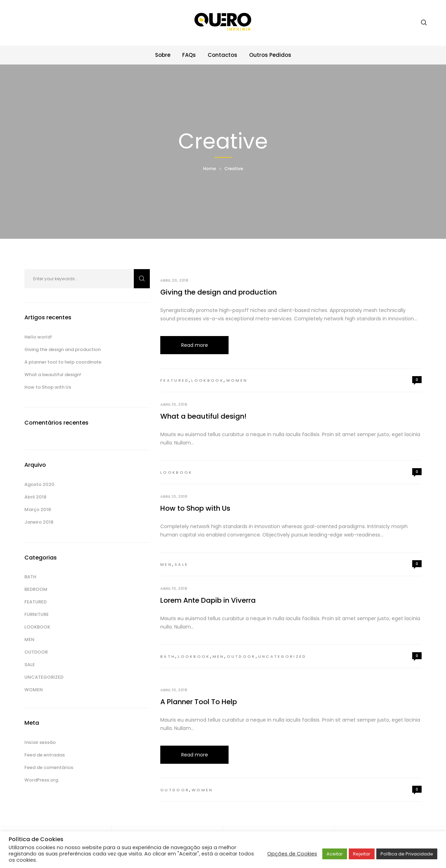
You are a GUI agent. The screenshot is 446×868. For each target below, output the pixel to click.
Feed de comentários (49, 767)
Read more (195, 345)
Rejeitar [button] (362, 854)
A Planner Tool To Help (199, 702)
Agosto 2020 (39, 484)
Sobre (163, 55)
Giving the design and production (218, 292)
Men (166, 564)
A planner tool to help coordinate (63, 362)
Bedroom (36, 589)
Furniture (37, 614)
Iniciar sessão (40, 742)
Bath (168, 656)
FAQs (189, 55)
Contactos (222, 55)
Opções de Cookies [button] (292, 854)
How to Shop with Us (195, 508)
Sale (181, 564)
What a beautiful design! (203, 416)
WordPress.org (41, 780)
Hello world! (38, 337)
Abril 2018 (35, 497)
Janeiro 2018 (39, 522)
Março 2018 (38, 509)
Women (237, 380)
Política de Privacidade (407, 854)
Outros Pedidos (270, 55)
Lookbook (207, 380)
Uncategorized (282, 656)
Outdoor (241, 656)
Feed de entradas (45, 755)
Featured (175, 380)
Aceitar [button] (335, 854)
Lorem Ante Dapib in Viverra (208, 600)
